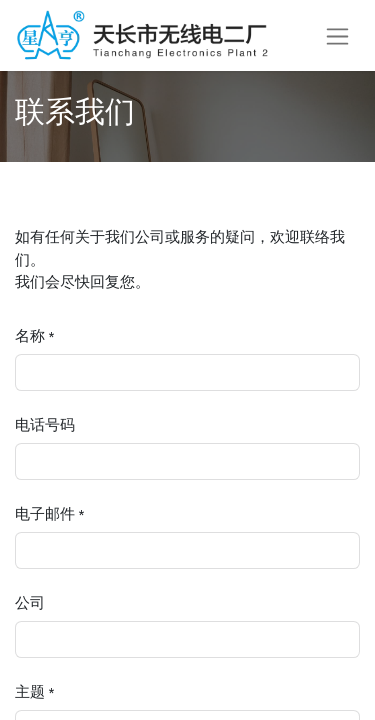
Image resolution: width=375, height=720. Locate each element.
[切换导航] (337, 35)
